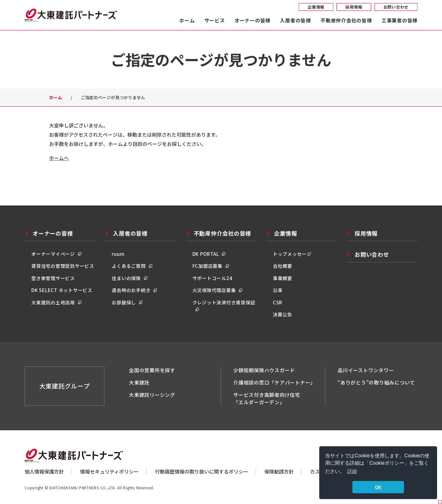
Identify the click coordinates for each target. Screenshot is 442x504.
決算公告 (283, 314)
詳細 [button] (352, 471)
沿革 (278, 290)
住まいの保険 (126, 278)
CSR (278, 302)
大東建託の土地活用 (53, 302)
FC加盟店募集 (207, 266)
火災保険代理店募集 (214, 290)
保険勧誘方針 (279, 471)
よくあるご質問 (129, 266)
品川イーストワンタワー (366, 370)
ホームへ (59, 158)
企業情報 (316, 7)
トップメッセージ (292, 254)
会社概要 (283, 266)
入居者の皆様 (295, 21)
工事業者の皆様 (399, 21)
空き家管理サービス (53, 278)
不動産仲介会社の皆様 (346, 21)
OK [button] (378, 487)
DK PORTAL (206, 254)
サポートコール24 (212, 278)
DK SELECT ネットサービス (62, 290)
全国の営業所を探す (152, 370)
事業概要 (283, 278)
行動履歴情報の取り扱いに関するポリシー (202, 471)
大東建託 (139, 382)
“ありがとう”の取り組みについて (376, 382)
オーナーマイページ (53, 254)
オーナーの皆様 (252, 21)
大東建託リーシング (152, 395)
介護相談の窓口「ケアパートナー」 (274, 382)
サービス (215, 21)
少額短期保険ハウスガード (264, 370)
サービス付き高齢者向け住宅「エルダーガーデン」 (267, 398)
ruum (118, 254)
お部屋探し (124, 302)
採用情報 (354, 7)
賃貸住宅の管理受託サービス (63, 266)
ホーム (187, 21)
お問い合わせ (396, 7)
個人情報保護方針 (44, 471)
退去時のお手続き (131, 290)
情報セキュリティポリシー (109, 471)
